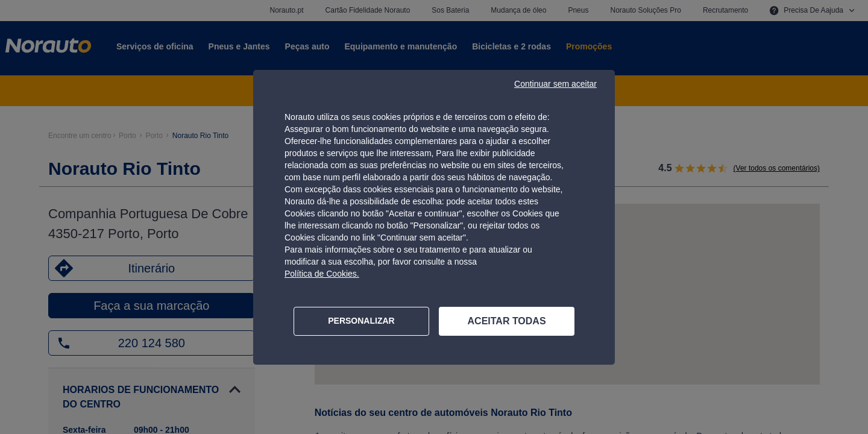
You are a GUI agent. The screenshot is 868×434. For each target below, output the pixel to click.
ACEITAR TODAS (507, 321)
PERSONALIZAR (361, 321)
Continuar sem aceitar (555, 84)
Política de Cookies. (322, 274)
